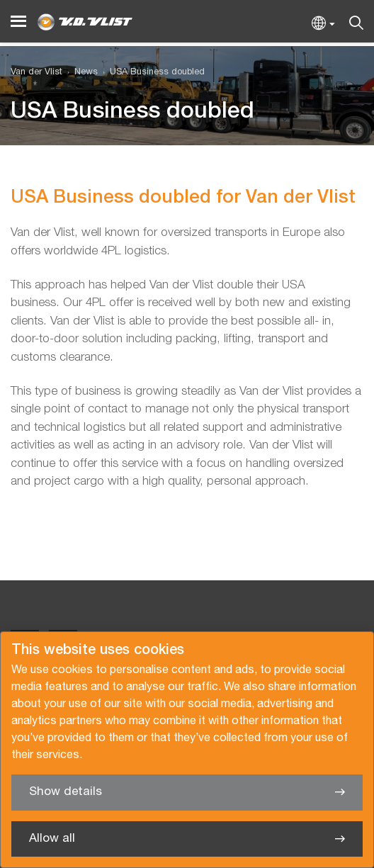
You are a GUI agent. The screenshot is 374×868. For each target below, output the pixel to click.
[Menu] (18, 22)
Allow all (52, 839)
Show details (66, 792)
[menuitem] (80, 73)
